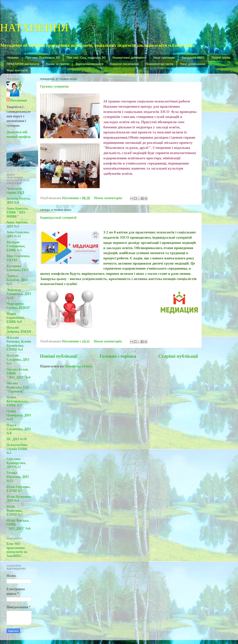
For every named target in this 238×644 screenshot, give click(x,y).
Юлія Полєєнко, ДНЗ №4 (19, 499)
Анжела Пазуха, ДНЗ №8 (19, 200)
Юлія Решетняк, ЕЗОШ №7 (15, 511)
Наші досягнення (193, 64)
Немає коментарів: (109, 198)
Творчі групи (221, 58)
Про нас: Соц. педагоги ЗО (86, 58)
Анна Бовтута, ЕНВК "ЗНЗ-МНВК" (17, 212)
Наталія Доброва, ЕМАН (19, 330)
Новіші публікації (59, 356)
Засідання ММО (193, 58)
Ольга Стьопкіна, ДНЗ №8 (19, 429)
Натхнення (19, 100)
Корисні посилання (124, 64)
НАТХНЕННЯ (34, 27)
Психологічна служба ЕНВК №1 (17, 449)
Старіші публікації (178, 356)
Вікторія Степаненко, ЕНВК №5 (16, 246)
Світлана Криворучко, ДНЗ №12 (16, 463)
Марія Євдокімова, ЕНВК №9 (16, 318)
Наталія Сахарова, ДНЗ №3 (18, 359)
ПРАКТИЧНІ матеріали (23, 64)
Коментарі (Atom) (79, 366)
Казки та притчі (58, 64)
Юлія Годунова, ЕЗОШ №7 (18, 489)
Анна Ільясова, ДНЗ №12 (18, 234)
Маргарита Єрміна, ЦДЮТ (18, 306)
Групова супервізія (54, 86)
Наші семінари (164, 58)
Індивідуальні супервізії (58, 218)
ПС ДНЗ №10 (17, 439)
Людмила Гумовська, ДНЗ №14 (19, 294)
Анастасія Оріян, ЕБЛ (15, 191)
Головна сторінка (118, 356)
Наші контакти (17, 70)
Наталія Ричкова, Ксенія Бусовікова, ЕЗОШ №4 (19, 344)
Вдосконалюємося (89, 64)
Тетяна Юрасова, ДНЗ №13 (18, 477)
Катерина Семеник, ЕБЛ (17, 268)
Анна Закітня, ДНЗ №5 (17, 224)
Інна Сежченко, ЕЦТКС (18, 258)
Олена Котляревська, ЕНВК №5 (17, 401)
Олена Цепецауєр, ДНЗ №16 (19, 415)
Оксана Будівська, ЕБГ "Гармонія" (18, 387)
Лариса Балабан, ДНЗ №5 (17, 280)
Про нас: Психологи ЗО (43, 58)
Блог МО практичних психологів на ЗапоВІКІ (17, 550)
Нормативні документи (129, 58)
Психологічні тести (159, 64)
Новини (13, 58)
